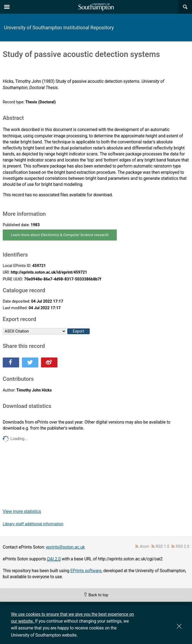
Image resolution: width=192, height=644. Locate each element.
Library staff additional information (33, 524)
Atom (145, 547)
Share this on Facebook (11, 362)
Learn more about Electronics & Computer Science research (60, 235)
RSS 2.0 (183, 547)
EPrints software (86, 571)
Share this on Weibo (49, 362)
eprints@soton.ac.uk (65, 547)
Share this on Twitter (30, 362)
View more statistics (22, 511)
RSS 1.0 (162, 547)
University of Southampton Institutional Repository (59, 28)
